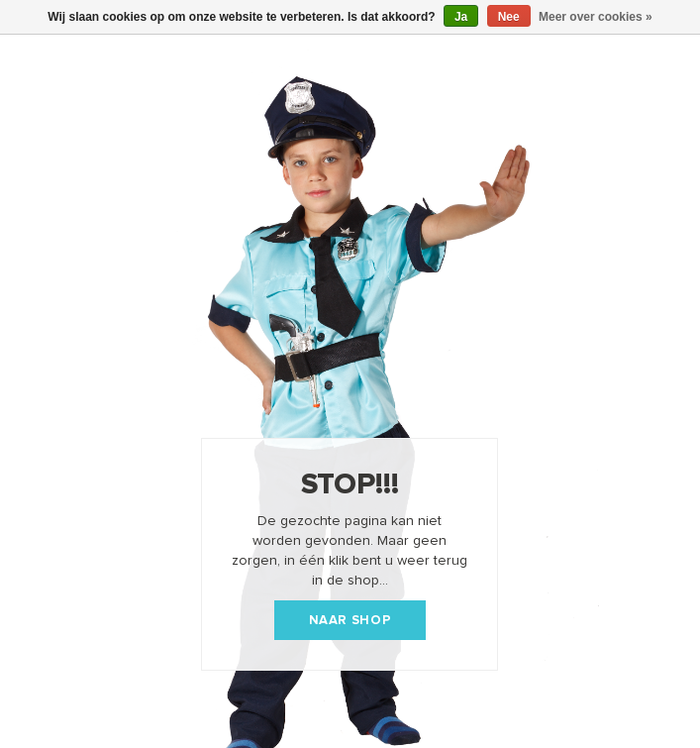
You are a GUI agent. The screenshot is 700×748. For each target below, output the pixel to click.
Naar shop (350, 621)
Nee (509, 17)
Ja (461, 17)
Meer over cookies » (596, 17)
